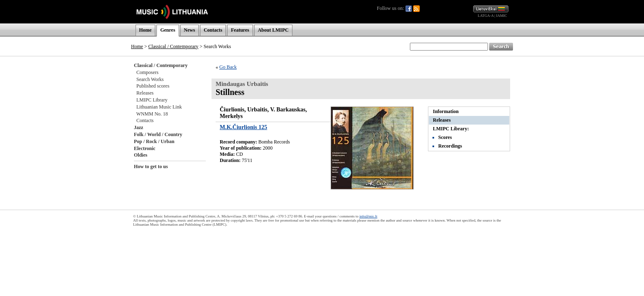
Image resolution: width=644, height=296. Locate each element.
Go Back (228, 67)
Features (240, 30)
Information (446, 111)
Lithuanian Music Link (159, 107)
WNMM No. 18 (152, 114)
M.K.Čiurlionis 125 (244, 127)
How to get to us (151, 166)
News (190, 30)
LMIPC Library (152, 100)
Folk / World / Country (158, 134)
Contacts (213, 30)
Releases (145, 93)
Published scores (153, 86)
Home (146, 30)
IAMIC (502, 16)
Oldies (141, 155)
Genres (168, 30)
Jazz (139, 127)
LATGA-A (486, 16)
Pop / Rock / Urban (154, 141)
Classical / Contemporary (173, 46)
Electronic (145, 148)
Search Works (150, 79)
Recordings (450, 146)
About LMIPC (273, 30)
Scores (445, 137)
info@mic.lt (368, 216)
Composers (147, 72)
